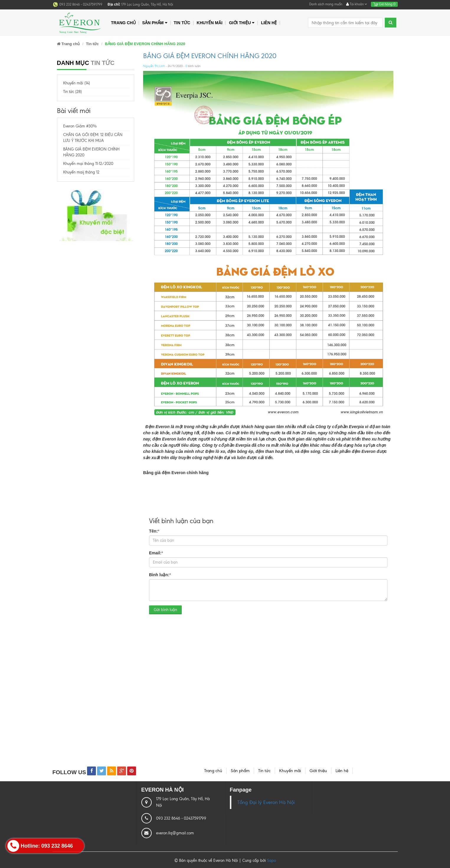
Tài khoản (357, 4)
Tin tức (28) (72, 92)
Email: (156, 553)
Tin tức (182, 23)
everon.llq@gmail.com (175, 833)
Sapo (271, 860)
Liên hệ (269, 23)
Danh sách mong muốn (326, 4)
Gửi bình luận (165, 610)
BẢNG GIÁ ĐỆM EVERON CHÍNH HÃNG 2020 (210, 56)
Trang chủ (123, 23)
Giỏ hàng (384, 4)
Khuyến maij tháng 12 (81, 172)
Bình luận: (160, 574)
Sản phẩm (155, 23)
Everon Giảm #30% (80, 126)
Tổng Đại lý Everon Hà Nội (266, 802)
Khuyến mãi (210, 23)
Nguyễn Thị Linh (154, 66)
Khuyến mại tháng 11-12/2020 (88, 164)
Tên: (154, 531)
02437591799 (93, 4)
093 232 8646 (70, 4)
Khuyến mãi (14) (77, 83)
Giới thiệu (242, 23)
